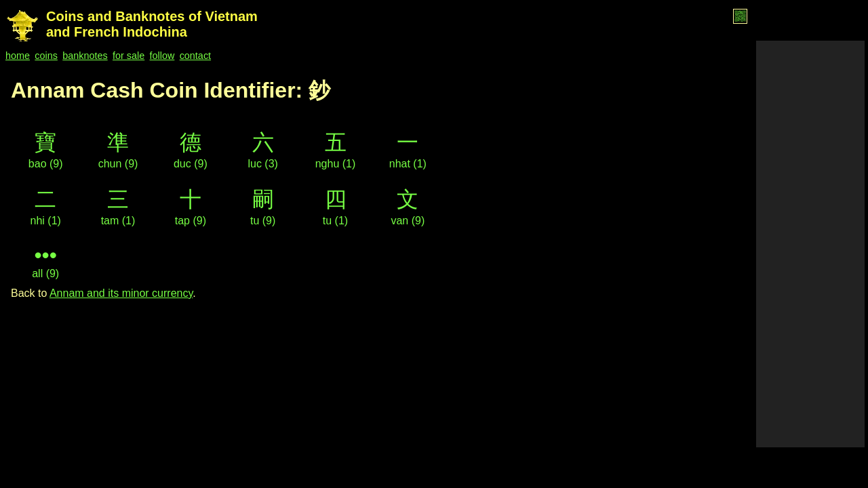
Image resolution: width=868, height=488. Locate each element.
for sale (129, 56)
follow (162, 56)
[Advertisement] (810, 244)
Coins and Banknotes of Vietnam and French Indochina (152, 24)
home (18, 56)
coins (46, 56)
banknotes (85, 56)
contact (195, 56)
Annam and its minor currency (121, 293)
